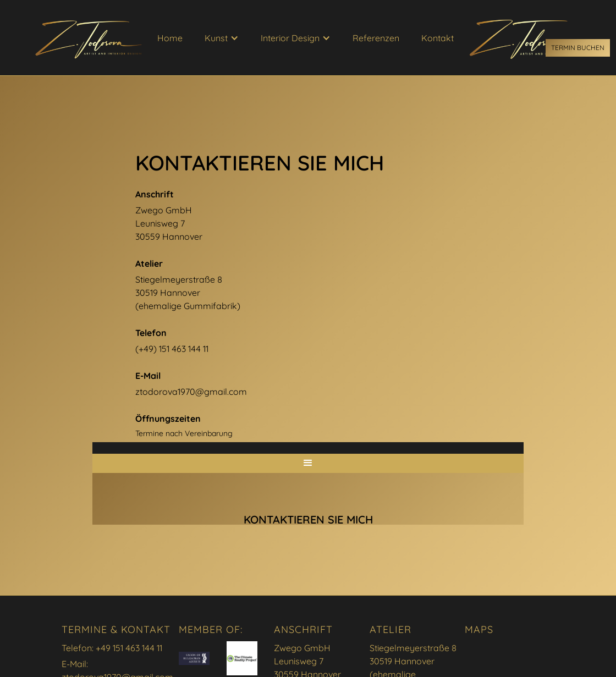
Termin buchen (578, 48)
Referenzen (376, 38)
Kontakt (438, 38)
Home (170, 38)
